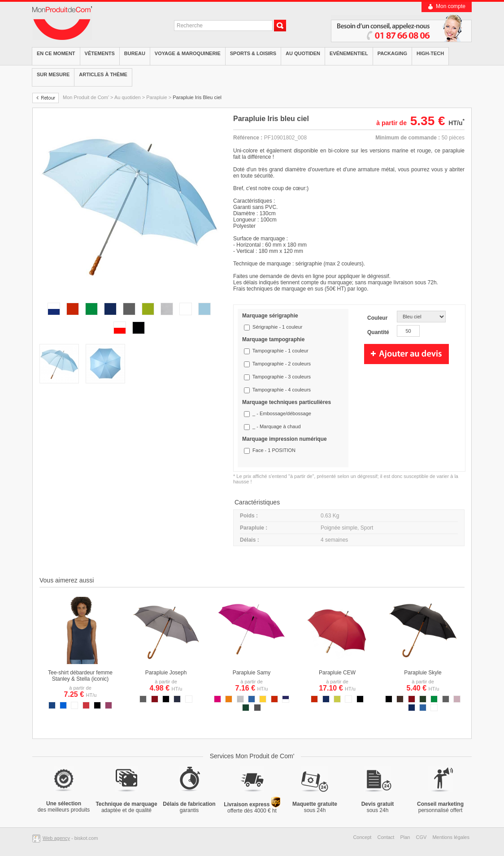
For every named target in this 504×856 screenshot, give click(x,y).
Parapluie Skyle (423, 673)
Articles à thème (103, 74)
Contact (386, 837)
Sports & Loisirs (253, 53)
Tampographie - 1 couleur (280, 351)
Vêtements (100, 53)
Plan (405, 837)
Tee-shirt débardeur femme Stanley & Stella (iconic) (80, 676)
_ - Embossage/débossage (282, 413)
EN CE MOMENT (56, 53)
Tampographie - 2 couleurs (282, 364)
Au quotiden (303, 53)
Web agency (56, 838)
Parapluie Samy (252, 673)
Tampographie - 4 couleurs (282, 390)
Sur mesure (53, 74)
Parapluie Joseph (166, 673)
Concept (362, 837)
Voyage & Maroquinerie (188, 53)
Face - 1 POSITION (274, 450)
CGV (421, 837)
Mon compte (451, 6)
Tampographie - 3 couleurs (282, 377)
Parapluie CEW (337, 673)
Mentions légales (451, 837)
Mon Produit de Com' (86, 97)
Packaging (392, 53)
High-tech (430, 53)
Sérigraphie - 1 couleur (277, 327)
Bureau (135, 53)
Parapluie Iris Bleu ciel (197, 97)
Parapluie (156, 97)
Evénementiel (349, 53)
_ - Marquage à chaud (277, 426)
